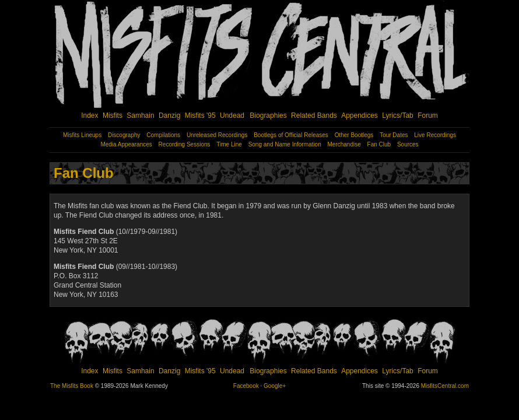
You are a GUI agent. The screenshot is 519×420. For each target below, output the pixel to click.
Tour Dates (394, 135)
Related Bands (314, 116)
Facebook (246, 386)
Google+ (275, 386)
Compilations (163, 135)
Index (90, 116)
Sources (408, 144)
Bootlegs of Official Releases (291, 135)
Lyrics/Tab (398, 116)
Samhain (140, 116)
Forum (428, 116)
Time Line (229, 144)
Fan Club (379, 144)
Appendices (360, 116)
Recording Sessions (185, 144)
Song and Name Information (285, 144)
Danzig (169, 116)
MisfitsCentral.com (445, 386)
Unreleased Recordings (217, 135)
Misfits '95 (200, 116)
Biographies (268, 116)
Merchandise (344, 144)
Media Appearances (126, 144)
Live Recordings (435, 135)
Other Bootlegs (354, 135)
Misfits (113, 116)
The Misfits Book (72, 386)
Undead (232, 116)
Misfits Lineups (82, 135)
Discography (124, 135)
